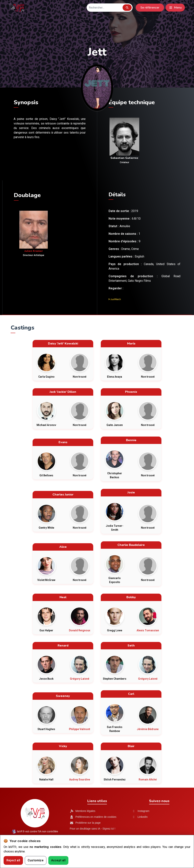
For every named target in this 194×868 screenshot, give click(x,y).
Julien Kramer (34, 251)
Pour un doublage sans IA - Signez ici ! (92, 829)
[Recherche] (104, 8)
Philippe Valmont (79, 729)
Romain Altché (148, 780)
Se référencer (150, 8)
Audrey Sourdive (80, 780)
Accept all (58, 860)
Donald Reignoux (80, 630)
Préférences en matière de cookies (93, 817)
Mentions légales (83, 811)
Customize (36, 860)
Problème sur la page (85, 823)
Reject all (13, 860)
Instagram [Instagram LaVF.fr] (141, 811)
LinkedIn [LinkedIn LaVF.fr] (140, 817)
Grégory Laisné (80, 679)
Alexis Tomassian (148, 630)
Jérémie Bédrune (148, 729)
